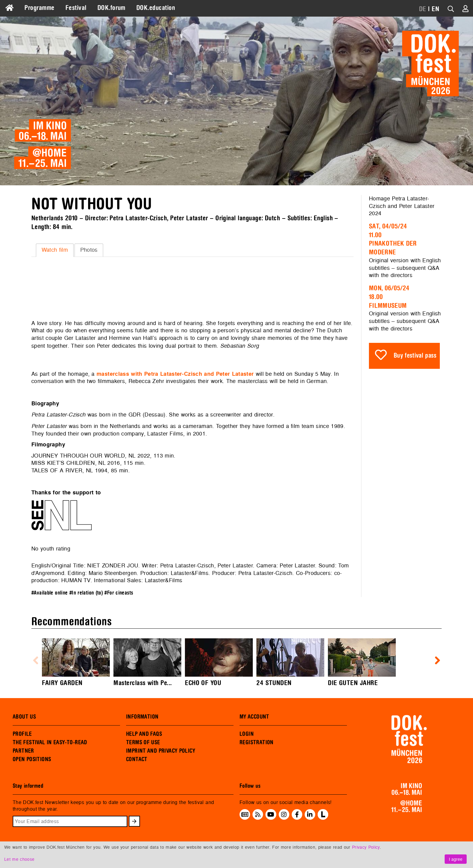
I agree (456, 859)
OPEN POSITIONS (32, 759)
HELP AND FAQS (144, 734)
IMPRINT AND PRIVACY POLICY (161, 751)
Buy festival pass (415, 356)
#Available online (49, 593)
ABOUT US (24, 717)
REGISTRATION (257, 742)
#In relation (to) (86, 593)
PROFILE (22, 734)
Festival (76, 8)
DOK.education (156, 8)
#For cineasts (119, 593)
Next (437, 661)
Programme (39, 8)
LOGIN (247, 734)
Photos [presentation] (89, 250)
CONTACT (137, 759)
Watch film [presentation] (55, 250)
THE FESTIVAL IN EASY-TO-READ (50, 742)
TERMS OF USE (143, 742)
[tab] (55, 250)
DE (423, 9)
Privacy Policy (366, 847)
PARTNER (23, 751)
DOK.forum (111, 8)
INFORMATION (142, 717)
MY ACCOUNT (254, 717)
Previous (36, 661)
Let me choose (19, 859)
